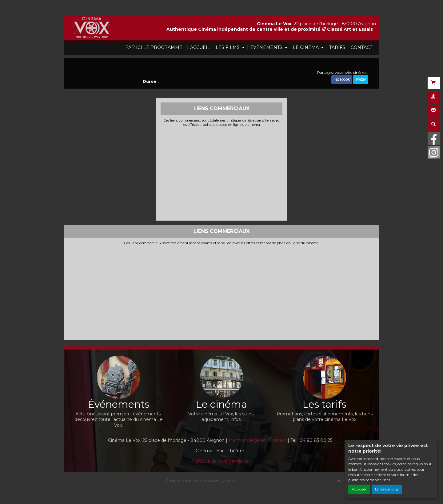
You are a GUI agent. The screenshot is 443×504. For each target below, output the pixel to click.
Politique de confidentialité (220, 461)
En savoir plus (387, 489)
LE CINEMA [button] (306, 47)
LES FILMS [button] (228, 47)
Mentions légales (247, 440)
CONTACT (361, 47)
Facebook (342, 79)
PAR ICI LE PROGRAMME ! (155, 47)
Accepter (359, 489)
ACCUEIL (200, 47)
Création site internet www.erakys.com (201, 480)
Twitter (361, 79)
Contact (278, 440)
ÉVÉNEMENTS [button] (267, 47)
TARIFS (337, 47)
